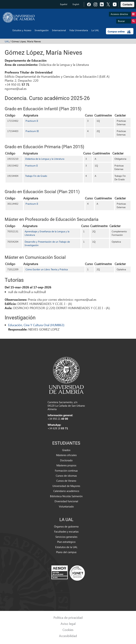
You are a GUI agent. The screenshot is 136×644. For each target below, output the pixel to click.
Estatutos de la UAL (66, 547)
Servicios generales (66, 537)
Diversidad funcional (66, 501)
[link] (127, 4)
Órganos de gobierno (66, 526)
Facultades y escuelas (66, 532)
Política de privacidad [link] (68, 617)
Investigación (42, 30)
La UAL (95, 30)
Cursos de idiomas (66, 476)
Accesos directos (123, 14)
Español (64, 4)
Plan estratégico (66, 542)
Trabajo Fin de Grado (36, 176)
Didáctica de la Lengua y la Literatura (45, 159)
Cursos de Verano (66, 481)
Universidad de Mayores (66, 486)
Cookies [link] (68, 630)
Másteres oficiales (66, 455)
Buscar (127, 21)
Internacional (59, 30)
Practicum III (32, 131)
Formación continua (66, 471)
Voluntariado (66, 506)
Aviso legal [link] (68, 624)
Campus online (119, 32)
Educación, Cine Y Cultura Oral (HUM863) (36, 325)
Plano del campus (66, 552)
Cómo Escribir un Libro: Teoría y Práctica (47, 269)
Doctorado (66, 460)
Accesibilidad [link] (68, 636)
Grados (66, 450)
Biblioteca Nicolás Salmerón (66, 496)
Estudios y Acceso (22, 30)
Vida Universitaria (79, 30)
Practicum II (32, 121)
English (76, 4)
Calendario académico (66, 491)
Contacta (127, 4)
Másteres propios (66, 465)
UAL (7, 41)
